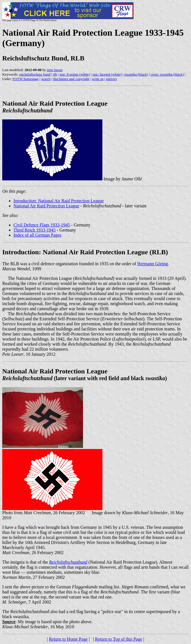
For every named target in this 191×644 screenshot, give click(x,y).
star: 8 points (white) (75, 74)
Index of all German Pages (37, 235)
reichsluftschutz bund (35, 74)
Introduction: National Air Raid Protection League (59, 201)
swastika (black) (136, 74)
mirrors (111, 79)
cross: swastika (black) (167, 74)
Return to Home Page (68, 639)
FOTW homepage (25, 79)
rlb (55, 74)
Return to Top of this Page (119, 639)
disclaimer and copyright (71, 79)
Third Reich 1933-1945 (34, 230)
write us (98, 79)
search (46, 79)
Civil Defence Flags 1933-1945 (42, 225)
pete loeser (55, 70)
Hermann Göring (152, 264)
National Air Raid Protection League (46, 206)
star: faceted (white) (107, 74)
